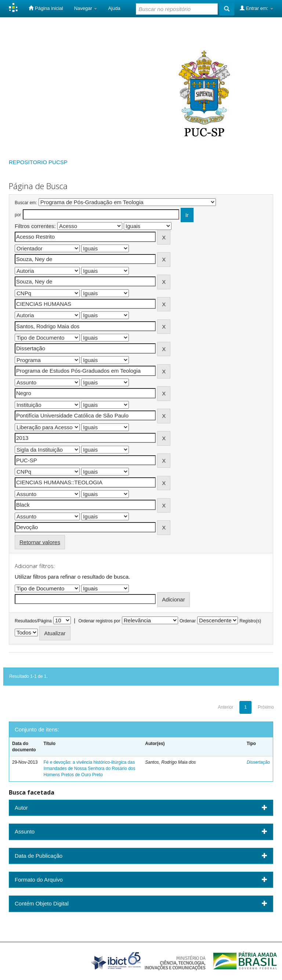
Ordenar (188, 621)
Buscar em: (26, 203)
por (18, 215)
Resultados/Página (33, 621)
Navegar (86, 8)
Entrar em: (256, 8)
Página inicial (46, 8)
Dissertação (258, 762)
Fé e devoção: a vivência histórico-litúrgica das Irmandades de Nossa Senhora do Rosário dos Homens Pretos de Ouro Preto (89, 769)
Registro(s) (250, 621)
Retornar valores (40, 542)
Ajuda (114, 8)
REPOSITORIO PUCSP (38, 162)
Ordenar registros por (99, 621)
